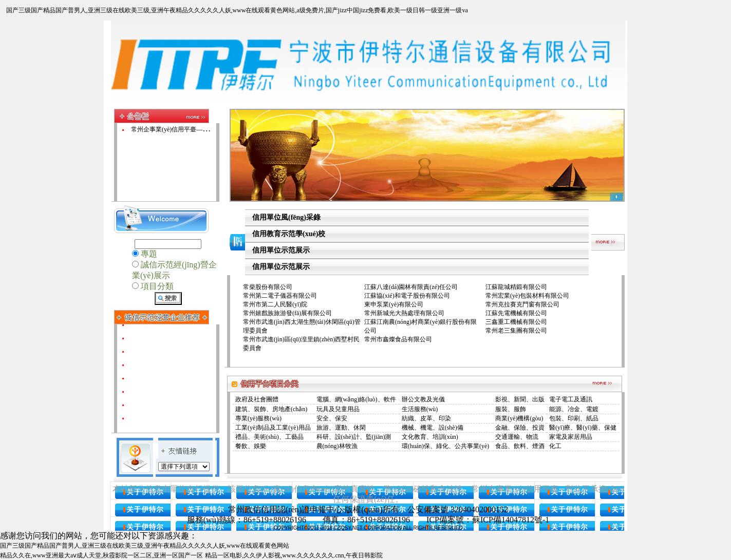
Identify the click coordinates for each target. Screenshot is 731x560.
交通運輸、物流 (517, 437)
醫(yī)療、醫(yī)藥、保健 (583, 428)
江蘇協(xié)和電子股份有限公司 (407, 296)
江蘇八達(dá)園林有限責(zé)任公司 (411, 287)
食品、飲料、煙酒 (520, 446)
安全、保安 (332, 418)
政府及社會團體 (257, 399)
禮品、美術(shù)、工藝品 (269, 437)
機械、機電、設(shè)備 (433, 428)
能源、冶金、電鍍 (574, 409)
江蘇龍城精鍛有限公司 (516, 287)
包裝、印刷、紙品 (574, 418)
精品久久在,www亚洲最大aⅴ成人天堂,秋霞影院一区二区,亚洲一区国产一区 (101, 555)
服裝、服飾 (511, 409)
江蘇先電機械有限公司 (516, 313)
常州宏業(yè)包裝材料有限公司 (527, 296)
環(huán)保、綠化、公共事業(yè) (446, 446)
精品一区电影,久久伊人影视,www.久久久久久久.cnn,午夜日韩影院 (294, 555)
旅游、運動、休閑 (341, 428)
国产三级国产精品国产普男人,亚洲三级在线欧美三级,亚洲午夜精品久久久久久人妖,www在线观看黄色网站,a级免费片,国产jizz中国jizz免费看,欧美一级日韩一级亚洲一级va (237, 10)
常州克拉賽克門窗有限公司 (522, 304)
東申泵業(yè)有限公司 (394, 304)
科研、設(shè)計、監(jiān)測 (354, 437)
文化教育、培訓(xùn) (430, 437)
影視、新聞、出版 (520, 399)
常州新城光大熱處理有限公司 (404, 313)
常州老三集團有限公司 (516, 331)
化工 (555, 446)
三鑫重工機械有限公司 (516, 322)
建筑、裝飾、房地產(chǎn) (271, 409)
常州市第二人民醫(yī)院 (275, 304)
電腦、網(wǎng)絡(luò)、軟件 (356, 399)
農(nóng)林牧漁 (337, 446)
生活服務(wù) (420, 409)
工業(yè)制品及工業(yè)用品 (273, 428)
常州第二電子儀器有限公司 (280, 296)
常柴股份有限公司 (268, 287)
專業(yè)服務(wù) (258, 418)
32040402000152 (479, 509)
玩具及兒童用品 (338, 409)
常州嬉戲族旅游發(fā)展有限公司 (287, 313)
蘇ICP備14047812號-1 (511, 520)
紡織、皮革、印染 (426, 418)
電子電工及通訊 (571, 399)
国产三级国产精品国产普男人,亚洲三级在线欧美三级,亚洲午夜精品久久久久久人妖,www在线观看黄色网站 (145, 546)
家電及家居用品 (571, 437)
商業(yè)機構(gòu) (519, 418)
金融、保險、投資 (520, 428)
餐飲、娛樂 (251, 446)
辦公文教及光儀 (423, 399)
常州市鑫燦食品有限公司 (398, 339)
